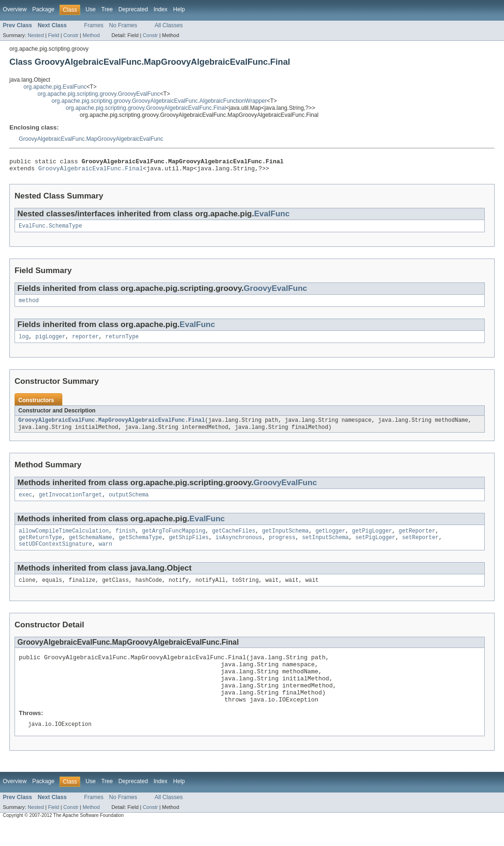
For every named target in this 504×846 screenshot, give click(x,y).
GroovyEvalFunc (275, 292)
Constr (71, 35)
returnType (122, 342)
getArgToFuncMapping (174, 540)
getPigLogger (372, 540)
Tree (107, 9)
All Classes (169, 25)
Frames (94, 25)
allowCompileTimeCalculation (64, 540)
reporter (86, 342)
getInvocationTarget (71, 503)
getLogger (331, 540)
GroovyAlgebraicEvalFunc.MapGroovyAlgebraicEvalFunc (91, 139)
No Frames (123, 25)
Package (43, 9)
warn (105, 555)
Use (90, 9)
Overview (15, 9)
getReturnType (40, 547)
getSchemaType (140, 547)
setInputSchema (325, 547)
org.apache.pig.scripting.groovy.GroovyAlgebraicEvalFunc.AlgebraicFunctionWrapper (159, 101)
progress (282, 547)
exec (25, 503)
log (24, 342)
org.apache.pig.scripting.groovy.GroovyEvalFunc (99, 94)
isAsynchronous (239, 547)
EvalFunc (272, 217)
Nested (36, 35)
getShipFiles (189, 547)
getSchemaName (90, 547)
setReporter (420, 547)
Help (179, 9)
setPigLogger (375, 547)
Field (53, 35)
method (29, 305)
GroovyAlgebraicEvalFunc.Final (91, 171)
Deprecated (133, 9)
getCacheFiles (233, 540)
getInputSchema (286, 540)
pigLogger (51, 342)
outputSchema (129, 503)
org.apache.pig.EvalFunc (55, 87)
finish (125, 540)
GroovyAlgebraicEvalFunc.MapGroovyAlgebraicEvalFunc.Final (112, 427)
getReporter (417, 540)
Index (160, 9)
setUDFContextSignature (55, 555)
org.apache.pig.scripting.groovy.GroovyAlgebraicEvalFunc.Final (146, 108)
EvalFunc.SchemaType (50, 229)
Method (91, 35)
